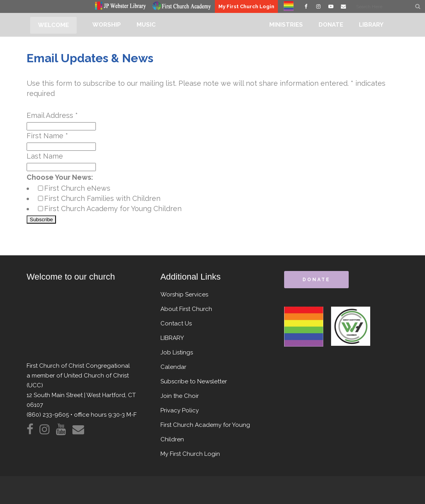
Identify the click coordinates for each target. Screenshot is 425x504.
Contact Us (176, 323)
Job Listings (177, 352)
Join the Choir (180, 396)
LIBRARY (172, 338)
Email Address (52, 115)
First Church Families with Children (102, 198)
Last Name (45, 156)
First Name (47, 136)
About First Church (186, 309)
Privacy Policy (180, 410)
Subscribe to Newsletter (194, 381)
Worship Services (184, 294)
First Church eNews (77, 188)
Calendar (173, 367)
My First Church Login (246, 6)
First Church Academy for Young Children (113, 209)
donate (316, 280)
